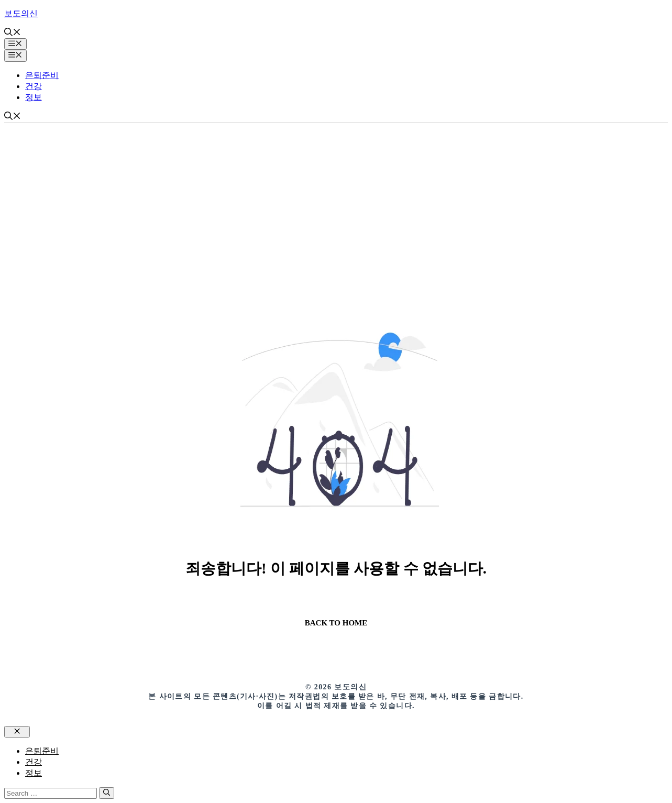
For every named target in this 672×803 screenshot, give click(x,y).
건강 (34, 86)
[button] (13, 33)
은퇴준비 (42, 75)
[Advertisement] (336, 201)
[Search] (107, 793)
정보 (34, 97)
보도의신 (21, 13)
